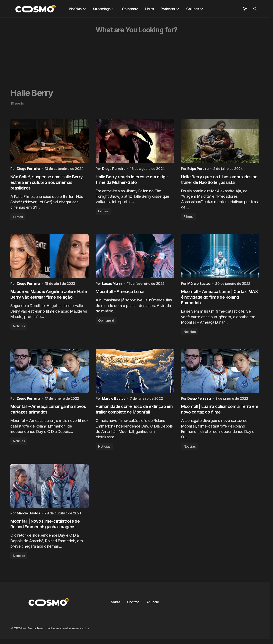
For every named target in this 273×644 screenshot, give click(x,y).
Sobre (116, 610)
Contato (133, 610)
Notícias (19, 330)
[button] (245, 9)
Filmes (18, 219)
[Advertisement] (129, 48)
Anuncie (153, 610)
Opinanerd (106, 324)
